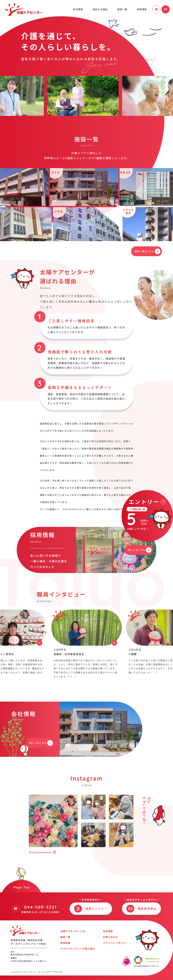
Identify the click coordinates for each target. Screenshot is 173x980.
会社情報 (78, 9)
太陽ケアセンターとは (73, 931)
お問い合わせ (110, 937)
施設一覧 (122, 9)
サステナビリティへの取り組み (78, 949)
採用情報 (142, 9)
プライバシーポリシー (115, 943)
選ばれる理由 (100, 9)
